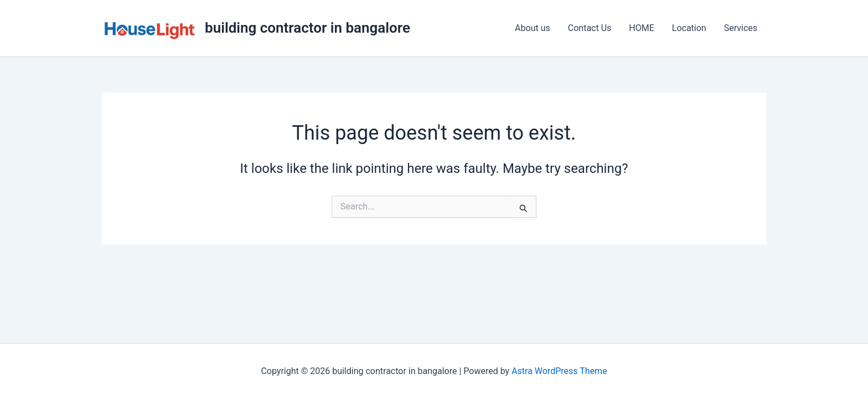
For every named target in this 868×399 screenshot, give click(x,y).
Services (741, 28)
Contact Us (590, 28)
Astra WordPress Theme (559, 371)
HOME (641, 28)
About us (533, 28)
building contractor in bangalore (308, 28)
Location (689, 28)
